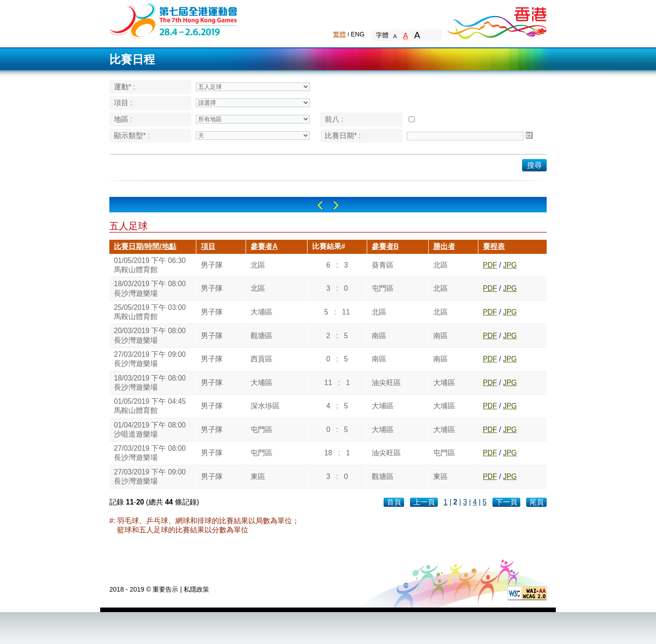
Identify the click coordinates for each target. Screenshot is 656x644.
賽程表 (494, 246)
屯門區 (383, 288)
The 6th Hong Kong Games (174, 20)
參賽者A (264, 246)
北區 (258, 265)
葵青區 (383, 265)
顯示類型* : (132, 136)
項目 (208, 246)
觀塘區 (261, 336)
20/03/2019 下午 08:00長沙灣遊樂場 (150, 335)
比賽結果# (329, 246)
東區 (258, 477)
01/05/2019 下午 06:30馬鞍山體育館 (150, 265)
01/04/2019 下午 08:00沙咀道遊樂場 (150, 430)
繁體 (339, 34)
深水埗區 (265, 406)
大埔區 (261, 312)
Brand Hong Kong (497, 21)
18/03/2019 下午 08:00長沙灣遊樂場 (150, 288)
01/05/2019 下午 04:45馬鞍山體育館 (150, 406)
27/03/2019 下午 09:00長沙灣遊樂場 (150, 359)
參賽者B (385, 246)
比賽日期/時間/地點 (145, 246)
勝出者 (444, 246)
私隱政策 (196, 589)
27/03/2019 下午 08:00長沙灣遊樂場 (150, 453)
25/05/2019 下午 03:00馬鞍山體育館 (150, 312)
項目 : (123, 103)
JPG (510, 265)
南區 (379, 336)
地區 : (123, 119)
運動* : (125, 87)
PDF (490, 265)
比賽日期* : (343, 136)
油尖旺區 (386, 383)
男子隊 (212, 265)
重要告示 (165, 589)
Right (336, 205)
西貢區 (261, 359)
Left (320, 205)
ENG (358, 34)
